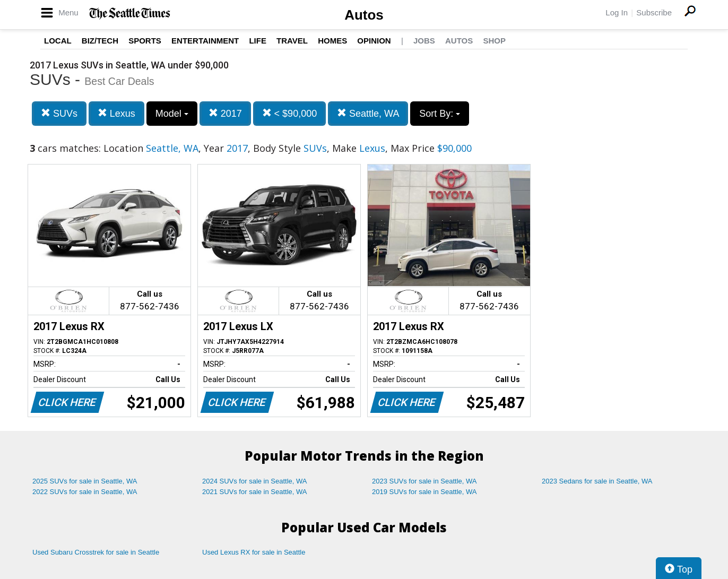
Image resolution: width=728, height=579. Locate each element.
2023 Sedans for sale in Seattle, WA (597, 481)
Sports (145, 41)
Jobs (424, 41)
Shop (494, 41)
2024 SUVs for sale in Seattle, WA (255, 481)
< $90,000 (290, 113)
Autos (364, 15)
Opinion (374, 41)
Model (172, 114)
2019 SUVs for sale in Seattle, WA (424, 492)
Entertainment (205, 41)
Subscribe (654, 12)
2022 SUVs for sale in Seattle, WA (85, 492)
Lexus (116, 113)
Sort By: (440, 114)
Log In (617, 12)
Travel (292, 41)
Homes (332, 41)
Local (58, 41)
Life (258, 41)
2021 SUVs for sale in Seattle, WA (255, 492)
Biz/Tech (100, 41)
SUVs (59, 113)
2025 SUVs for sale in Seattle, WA (85, 481)
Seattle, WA (368, 113)
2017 (225, 113)
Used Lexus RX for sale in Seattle (254, 552)
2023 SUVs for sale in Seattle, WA (424, 481)
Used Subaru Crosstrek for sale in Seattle (96, 552)
